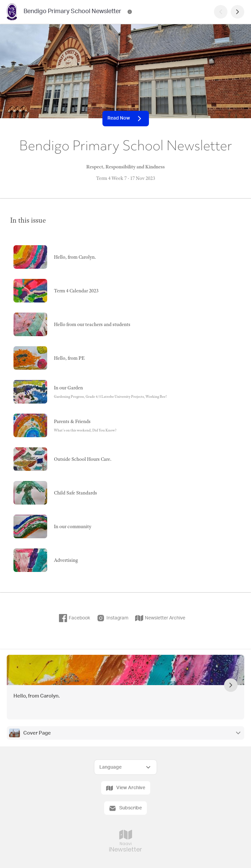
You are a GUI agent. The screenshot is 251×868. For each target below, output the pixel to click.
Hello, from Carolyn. (37, 696)
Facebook (74, 618)
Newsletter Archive (160, 618)
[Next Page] (238, 12)
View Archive (126, 788)
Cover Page (37, 733)
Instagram (113, 618)
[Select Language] (125, 767)
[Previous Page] (221, 12)
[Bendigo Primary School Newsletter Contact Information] (130, 12)
